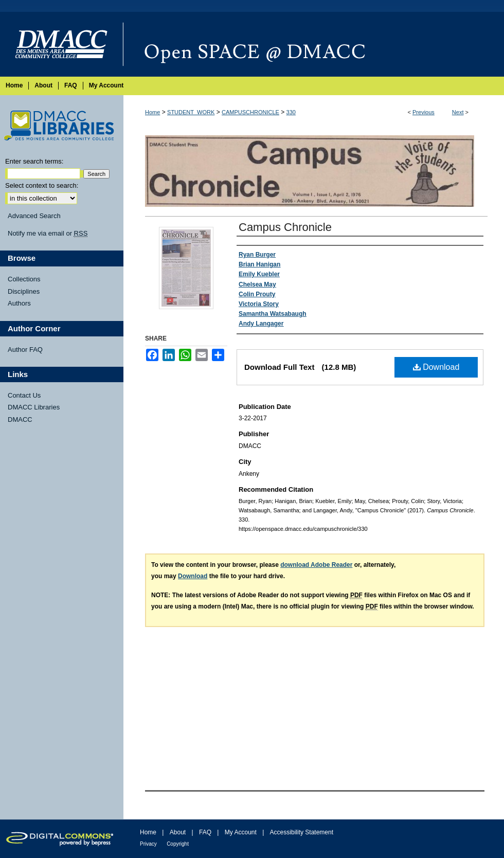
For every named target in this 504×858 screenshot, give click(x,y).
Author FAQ (25, 350)
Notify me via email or (48, 234)
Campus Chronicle (285, 227)
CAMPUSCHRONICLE (250, 112)
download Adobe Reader (316, 565)
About (178, 832)
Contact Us (24, 395)
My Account (241, 832)
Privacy (148, 844)
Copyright (178, 844)
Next (458, 112)
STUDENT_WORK (191, 112)
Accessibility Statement (302, 832)
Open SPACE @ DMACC (314, 44)
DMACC (20, 419)
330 (291, 112)
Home (152, 112)
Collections (24, 279)
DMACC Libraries (34, 407)
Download (436, 367)
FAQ (205, 832)
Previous (424, 112)
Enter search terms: (34, 161)
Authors (19, 303)
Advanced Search (34, 216)
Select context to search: (42, 185)
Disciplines (24, 291)
